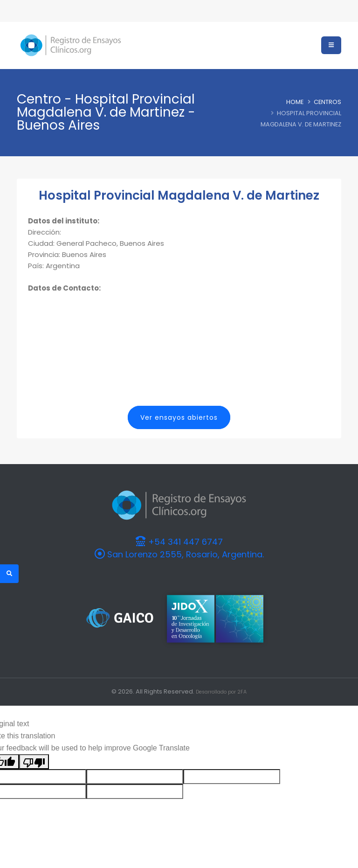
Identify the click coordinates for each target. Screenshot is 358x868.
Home (295, 102)
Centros (327, 102)
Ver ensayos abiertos (179, 417)
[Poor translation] (34, 761)
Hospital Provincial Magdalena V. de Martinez (179, 195)
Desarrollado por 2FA (221, 691)
